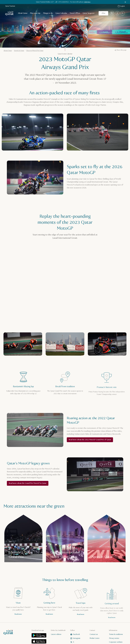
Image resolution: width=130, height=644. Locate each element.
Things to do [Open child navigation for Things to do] (48, 13)
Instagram (75, 638)
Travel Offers (75, 13)
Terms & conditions (116, 634)
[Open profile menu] (117, 13)
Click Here (87, 2)
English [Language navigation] (121, 6)
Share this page (121, 50)
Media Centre (95, 638)
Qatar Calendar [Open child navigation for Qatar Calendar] (61, 13)
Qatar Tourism (10, 6)
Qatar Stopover (89, 13)
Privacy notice (114, 638)
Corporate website (116, 642)
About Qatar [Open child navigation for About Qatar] (23, 13)
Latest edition (56, 634)
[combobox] (123, 13)
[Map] (112, 13)
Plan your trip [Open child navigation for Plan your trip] (35, 13)
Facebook (75, 634)
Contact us (94, 634)
